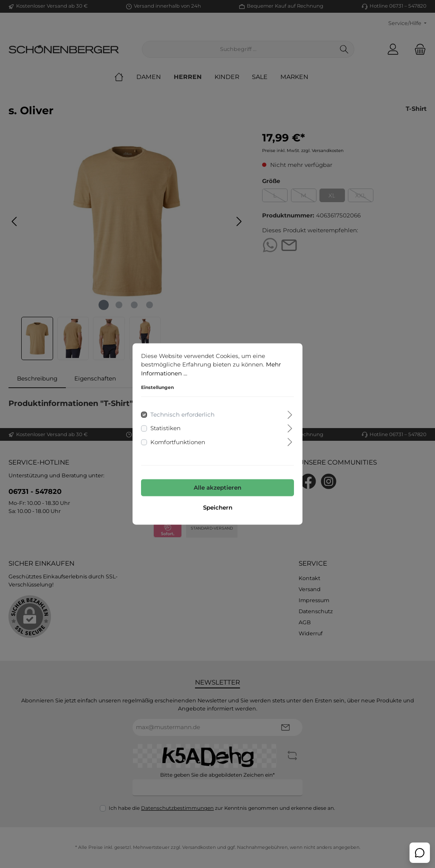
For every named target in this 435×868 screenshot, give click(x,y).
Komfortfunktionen (178, 442)
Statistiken (165, 428)
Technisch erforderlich (182, 415)
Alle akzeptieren (217, 488)
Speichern (218, 508)
